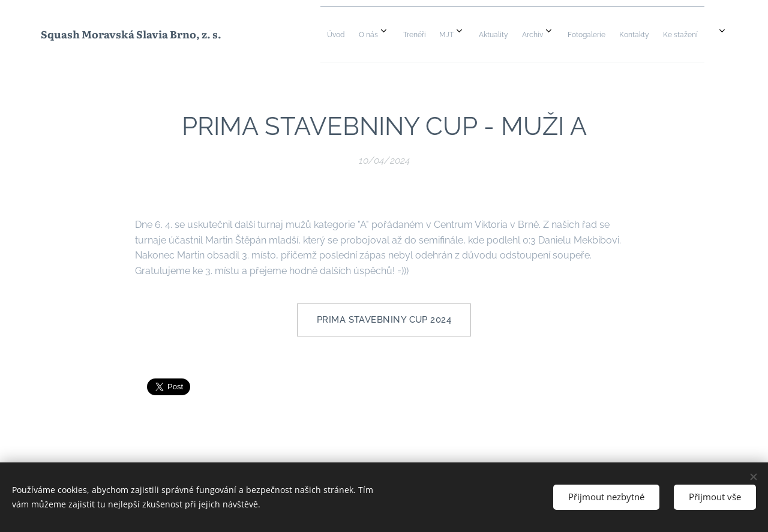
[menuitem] (504, 34)
